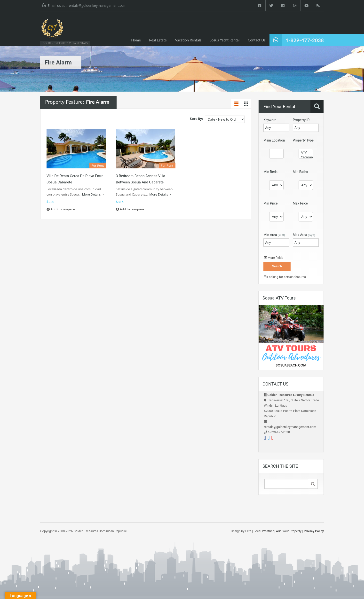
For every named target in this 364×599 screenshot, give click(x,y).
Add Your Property (289, 531)
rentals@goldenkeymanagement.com (97, 5)
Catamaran (306, 157)
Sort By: (197, 119)
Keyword (270, 120)
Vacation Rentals (188, 40)
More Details (93, 194)
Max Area (304, 235)
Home (136, 40)
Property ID (301, 120)
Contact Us (257, 40)
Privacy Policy (314, 531)
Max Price (300, 203)
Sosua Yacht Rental (225, 40)
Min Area (274, 235)
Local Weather (264, 531)
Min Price (271, 203)
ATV (306, 152)
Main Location (274, 140)
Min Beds (270, 172)
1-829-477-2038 (305, 40)
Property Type (303, 140)
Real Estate (158, 40)
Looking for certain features (285, 277)
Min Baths (300, 172)
